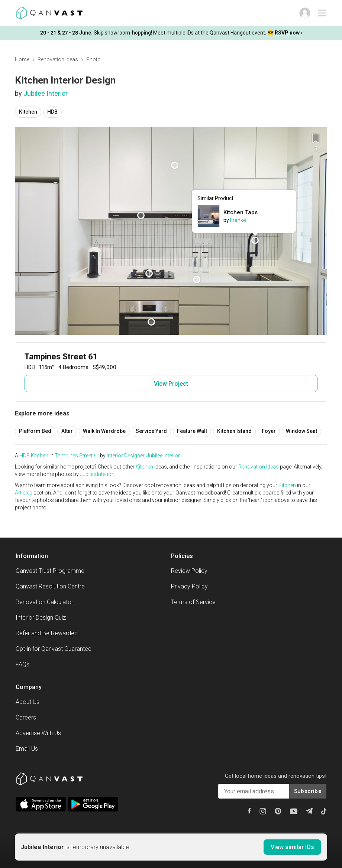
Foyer (269, 431)
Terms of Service (193, 602)
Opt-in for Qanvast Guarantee (54, 649)
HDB (52, 112)
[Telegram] (309, 811)
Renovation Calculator (44, 602)
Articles (24, 493)
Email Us (27, 749)
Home (22, 59)
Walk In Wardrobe (104, 431)
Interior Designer (125, 456)
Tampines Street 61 (77, 456)
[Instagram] (263, 811)
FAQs (22, 664)
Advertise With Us (38, 733)
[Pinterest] (278, 811)
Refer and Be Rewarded (47, 633)
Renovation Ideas (58, 59)
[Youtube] (294, 811)
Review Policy (189, 571)
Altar (67, 431)
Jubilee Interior (46, 93)
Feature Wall (192, 431)
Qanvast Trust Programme (50, 571)
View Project (171, 384)
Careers (26, 717)
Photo (93, 59)
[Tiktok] (324, 811)
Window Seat (301, 431)
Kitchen (28, 112)
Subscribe (308, 791)
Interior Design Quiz (41, 618)
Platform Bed (35, 431)
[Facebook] (249, 811)
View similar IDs (292, 847)
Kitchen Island (234, 431)
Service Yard (151, 431)
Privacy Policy (189, 586)
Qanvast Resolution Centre (50, 586)
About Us (28, 702)
